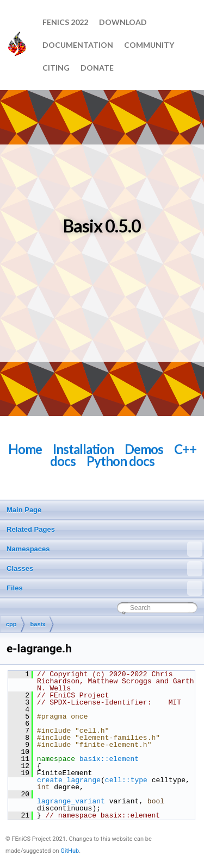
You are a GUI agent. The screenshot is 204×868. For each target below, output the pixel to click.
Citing (56, 68)
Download (123, 22)
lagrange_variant (71, 801)
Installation (83, 449)
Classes (104, 569)
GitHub (70, 851)
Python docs (120, 461)
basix (38, 624)
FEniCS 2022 (65, 22)
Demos (144, 449)
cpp (11, 624)
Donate (97, 68)
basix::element (109, 759)
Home (25, 449)
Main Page (24, 510)
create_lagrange (69, 780)
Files (104, 588)
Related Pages (31, 529)
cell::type (126, 780)
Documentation (78, 45)
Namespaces (104, 549)
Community (149, 45)
